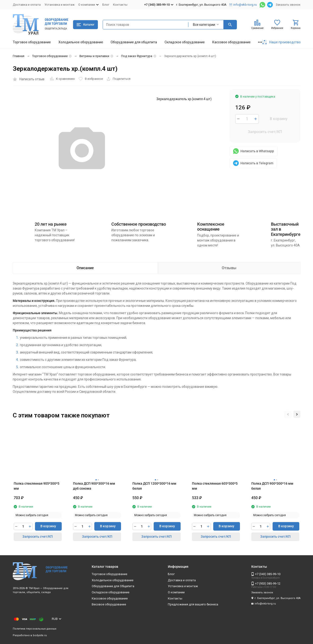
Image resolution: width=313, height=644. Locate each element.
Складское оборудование (185, 42)
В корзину (279, 119)
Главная (19, 56)
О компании (176, 592)
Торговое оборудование (32, 42)
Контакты (120, 5)
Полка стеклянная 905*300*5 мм (37, 486)
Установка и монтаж (59, 5)
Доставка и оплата (27, 5)
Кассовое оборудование (231, 42)
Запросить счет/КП (265, 132)
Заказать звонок (288, 5)
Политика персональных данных (35, 629)
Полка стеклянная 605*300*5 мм (215, 486)
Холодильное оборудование (81, 42)
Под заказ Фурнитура (137, 56)
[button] (288, 414)
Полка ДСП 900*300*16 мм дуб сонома (94, 486)
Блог (106, 5)
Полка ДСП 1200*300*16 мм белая (154, 486)
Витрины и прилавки (94, 56)
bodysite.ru (40, 635)
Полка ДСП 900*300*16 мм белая (272, 486)
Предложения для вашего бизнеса (193, 604)
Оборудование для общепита (134, 42)
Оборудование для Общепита (113, 586)
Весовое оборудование (109, 604)
